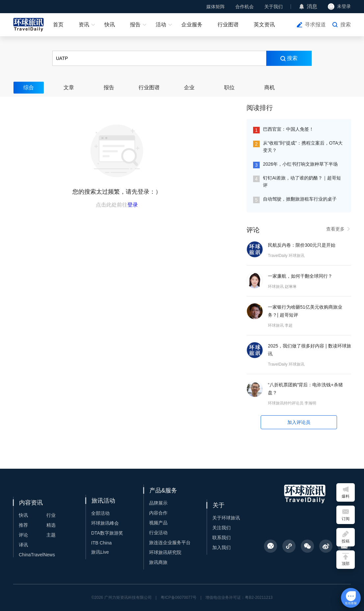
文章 (69, 87)
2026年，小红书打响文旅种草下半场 (300, 164)
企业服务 (192, 25)
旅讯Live (100, 552)
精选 (51, 525)
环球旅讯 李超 (280, 325)
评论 (23, 535)
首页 (58, 25)
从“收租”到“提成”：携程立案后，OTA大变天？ (303, 147)
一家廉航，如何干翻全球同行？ (300, 276)
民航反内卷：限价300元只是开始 (302, 245)
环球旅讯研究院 (165, 552)
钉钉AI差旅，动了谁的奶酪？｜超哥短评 (302, 181)
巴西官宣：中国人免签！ (288, 129)
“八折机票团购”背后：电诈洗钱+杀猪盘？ (305, 389)
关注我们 (221, 528)
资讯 (84, 25)
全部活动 (100, 513)
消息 (312, 6)
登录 (133, 205)
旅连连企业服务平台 (170, 542)
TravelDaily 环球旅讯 (286, 256)
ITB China (101, 543)
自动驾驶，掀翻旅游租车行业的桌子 (300, 199)
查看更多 (339, 229)
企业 (189, 87)
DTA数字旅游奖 (107, 533)
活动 (161, 25)
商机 (270, 87)
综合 (29, 87)
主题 (51, 535)
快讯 (110, 25)
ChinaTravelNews (37, 555)
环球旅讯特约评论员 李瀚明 (292, 403)
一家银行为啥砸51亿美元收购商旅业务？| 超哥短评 (305, 311)
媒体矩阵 (216, 7)
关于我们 (273, 7)
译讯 (23, 545)
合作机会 (245, 7)
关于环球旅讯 (226, 518)
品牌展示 (158, 503)
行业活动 (158, 533)
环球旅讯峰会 (105, 523)
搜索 (346, 25)
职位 (229, 87)
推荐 (23, 525)
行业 (51, 515)
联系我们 (221, 538)
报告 (135, 25)
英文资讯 (264, 25)
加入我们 (221, 547)
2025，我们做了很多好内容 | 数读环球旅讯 (310, 350)
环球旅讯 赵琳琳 (282, 287)
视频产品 (158, 523)
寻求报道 (315, 25)
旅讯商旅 (158, 562)
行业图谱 (228, 25)
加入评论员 (299, 422)
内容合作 (158, 513)
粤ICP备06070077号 (179, 597)
